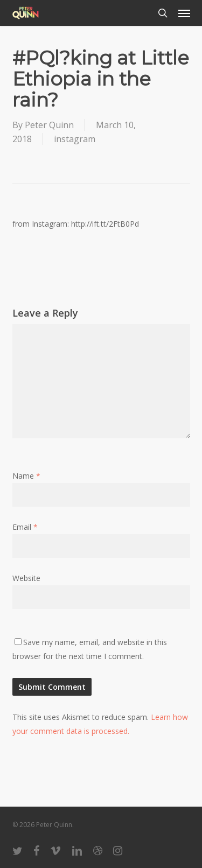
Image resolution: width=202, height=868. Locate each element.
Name (26, 476)
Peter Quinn (49, 125)
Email (25, 527)
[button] (184, 13)
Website (26, 578)
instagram (75, 139)
